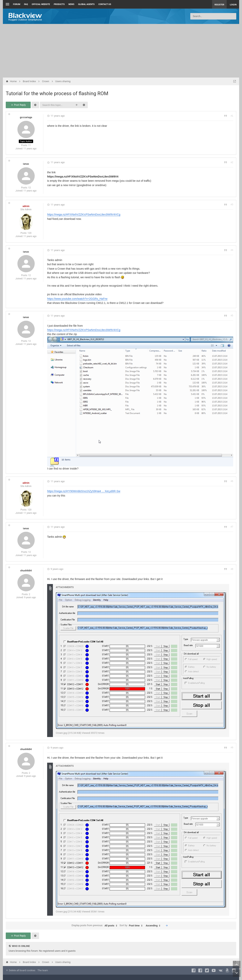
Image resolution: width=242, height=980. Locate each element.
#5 (232, 316)
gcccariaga (26, 117)
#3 (232, 205)
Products (59, 4)
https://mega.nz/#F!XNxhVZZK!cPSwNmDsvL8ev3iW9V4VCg (84, 214)
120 (30, 233)
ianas (26, 164)
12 (30, 188)
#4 (232, 250)
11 (30, 145)
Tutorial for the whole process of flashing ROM (57, 93)
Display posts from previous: (95, 926)
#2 (232, 162)
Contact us (105, 4)
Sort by (132, 926)
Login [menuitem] (233, 4)
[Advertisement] (121, 51)
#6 (232, 481)
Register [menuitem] (219, 4)
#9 (232, 748)
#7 (232, 527)
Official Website (41, 4)
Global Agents (86, 4)
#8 (232, 569)
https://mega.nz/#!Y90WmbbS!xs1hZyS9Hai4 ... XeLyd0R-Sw (84, 491)
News (71, 4)
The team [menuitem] (43, 970)
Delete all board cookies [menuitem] (21, 970)
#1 (232, 116)
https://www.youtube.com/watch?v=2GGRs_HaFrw (77, 299)
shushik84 (26, 571)
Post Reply (18, 105)
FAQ (26, 4)
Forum (17, 4)
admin (26, 206)
